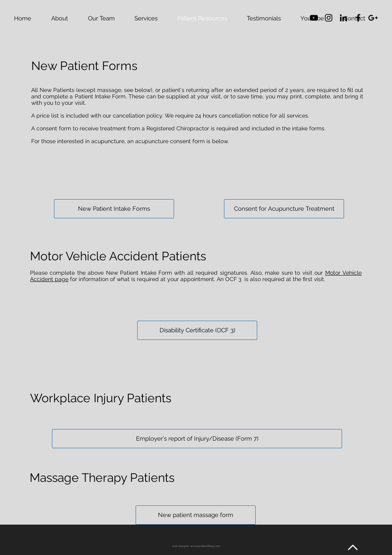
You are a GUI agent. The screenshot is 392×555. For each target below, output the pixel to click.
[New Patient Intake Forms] (114, 209)
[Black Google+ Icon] (373, 18)
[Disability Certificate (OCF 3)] (197, 330)
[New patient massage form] (196, 515)
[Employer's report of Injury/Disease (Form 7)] (197, 439)
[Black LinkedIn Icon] (343, 18)
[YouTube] (314, 18)
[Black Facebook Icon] (358, 18)
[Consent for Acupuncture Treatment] (284, 209)
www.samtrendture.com (205, 546)
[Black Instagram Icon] (329, 18)
